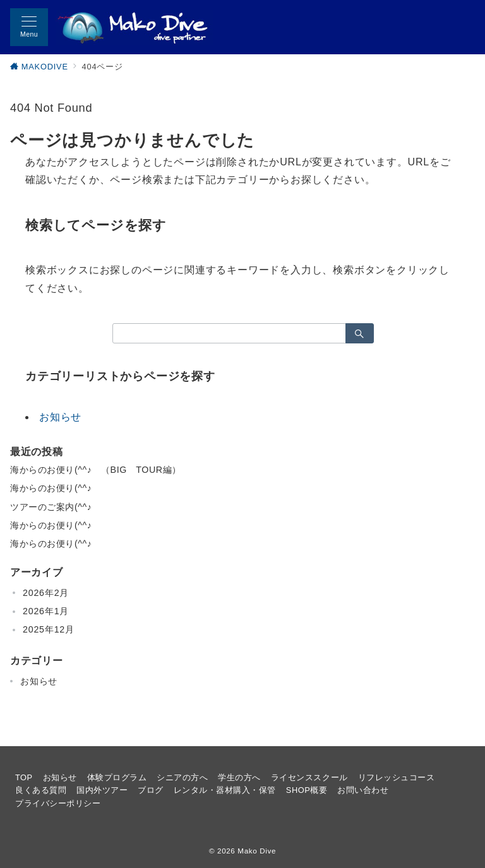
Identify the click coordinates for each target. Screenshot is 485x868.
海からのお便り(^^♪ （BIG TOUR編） (96, 470)
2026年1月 (46, 611)
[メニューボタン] (29, 27)
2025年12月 (49, 629)
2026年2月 (46, 593)
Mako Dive (257, 851)
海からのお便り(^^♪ (51, 488)
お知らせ (60, 417)
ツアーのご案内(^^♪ (51, 507)
